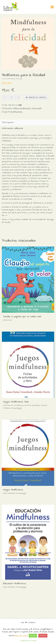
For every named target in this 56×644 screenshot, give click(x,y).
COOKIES (19, 629)
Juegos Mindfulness (13, 490)
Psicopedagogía (17, 408)
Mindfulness (11, 79)
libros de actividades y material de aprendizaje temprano (27, 405)
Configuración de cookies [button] (28, 641)
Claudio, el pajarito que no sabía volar (22, 317)
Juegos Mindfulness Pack (16, 402)
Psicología (19, 79)
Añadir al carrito (38, 98)
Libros (4, 79)
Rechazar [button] (43, 636)
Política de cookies (21, 636)
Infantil (5, 320)
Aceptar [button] (33, 636)
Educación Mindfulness (15, 584)
